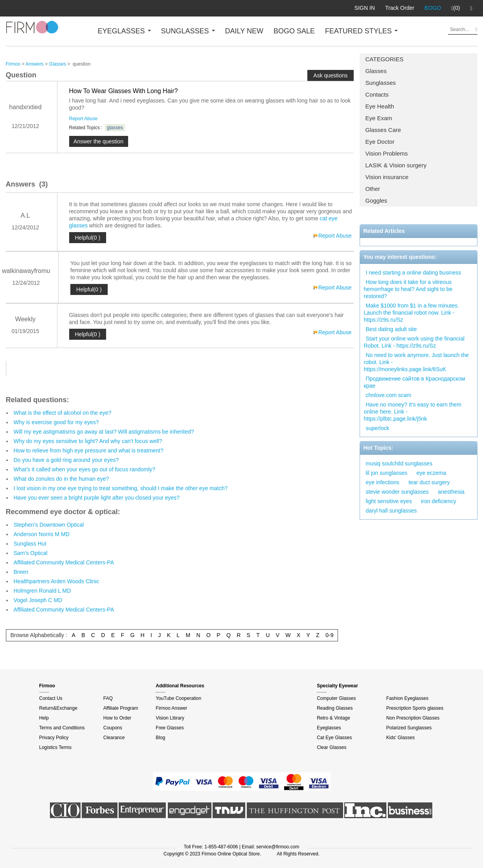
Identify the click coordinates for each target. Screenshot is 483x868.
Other (373, 189)
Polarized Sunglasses (409, 728)
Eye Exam (379, 118)
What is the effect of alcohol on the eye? (63, 413)
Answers (35, 64)
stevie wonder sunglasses (397, 492)
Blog (160, 738)
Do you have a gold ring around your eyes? (66, 460)
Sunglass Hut (30, 544)
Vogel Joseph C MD (38, 600)
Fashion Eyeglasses (407, 698)
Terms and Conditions (62, 728)
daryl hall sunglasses (391, 511)
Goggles (376, 201)
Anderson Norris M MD (42, 534)
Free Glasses (170, 728)
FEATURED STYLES (361, 31)
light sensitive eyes (389, 501)
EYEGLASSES (124, 31)
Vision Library (170, 718)
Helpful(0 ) (88, 238)
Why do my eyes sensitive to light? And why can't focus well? (88, 441)
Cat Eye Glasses (334, 738)
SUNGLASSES (188, 31)
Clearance (114, 738)
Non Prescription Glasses (413, 718)
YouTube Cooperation (178, 698)
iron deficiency (439, 501)
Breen (21, 572)
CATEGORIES (385, 59)
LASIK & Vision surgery (396, 165)
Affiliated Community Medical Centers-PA (64, 562)
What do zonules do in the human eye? (62, 479)
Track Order (400, 8)
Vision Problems (387, 153)
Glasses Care (383, 130)
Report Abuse (84, 119)
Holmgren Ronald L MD (42, 591)
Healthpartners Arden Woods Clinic (57, 581)
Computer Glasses (336, 698)
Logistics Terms (55, 747)
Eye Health (380, 106)
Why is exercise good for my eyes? (56, 422)
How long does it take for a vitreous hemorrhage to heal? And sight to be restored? (408, 289)
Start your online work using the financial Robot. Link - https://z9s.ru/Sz (414, 342)
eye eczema (431, 473)
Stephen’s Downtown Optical (49, 525)
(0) (455, 8)
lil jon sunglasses (387, 473)
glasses (115, 128)
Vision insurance (387, 177)
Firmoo (13, 64)
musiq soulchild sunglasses (399, 463)
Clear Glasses (331, 747)
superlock (378, 428)
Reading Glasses (335, 708)
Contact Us (51, 698)
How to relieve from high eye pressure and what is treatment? (89, 450)
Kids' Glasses (400, 738)
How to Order (117, 718)
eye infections (383, 482)
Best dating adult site (391, 329)
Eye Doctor (380, 142)
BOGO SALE (294, 31)
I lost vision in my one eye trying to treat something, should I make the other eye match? (121, 488)
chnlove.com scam (389, 395)
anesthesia (451, 492)
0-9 (329, 635)
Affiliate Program (121, 708)
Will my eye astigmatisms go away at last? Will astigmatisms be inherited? (104, 432)
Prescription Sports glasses (415, 708)
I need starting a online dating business (414, 273)
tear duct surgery (429, 482)
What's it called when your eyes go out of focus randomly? (85, 469)
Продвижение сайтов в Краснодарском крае (415, 382)
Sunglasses (381, 83)
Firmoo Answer (171, 708)
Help (44, 718)
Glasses (376, 71)
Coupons (113, 728)
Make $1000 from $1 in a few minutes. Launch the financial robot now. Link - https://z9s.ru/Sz (411, 313)
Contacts (377, 94)
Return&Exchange (58, 708)
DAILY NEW (244, 31)
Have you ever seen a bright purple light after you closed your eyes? (97, 498)
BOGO (433, 8)
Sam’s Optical (31, 553)
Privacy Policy (54, 738)
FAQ (108, 698)
